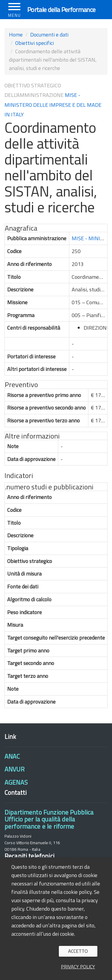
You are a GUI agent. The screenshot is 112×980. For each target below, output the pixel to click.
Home (16, 35)
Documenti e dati (49, 35)
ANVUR (14, 769)
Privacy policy (78, 967)
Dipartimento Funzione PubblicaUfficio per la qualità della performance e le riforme (49, 819)
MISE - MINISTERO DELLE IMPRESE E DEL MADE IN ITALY (53, 105)
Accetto (78, 951)
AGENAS (16, 782)
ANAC (12, 756)
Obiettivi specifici (34, 43)
